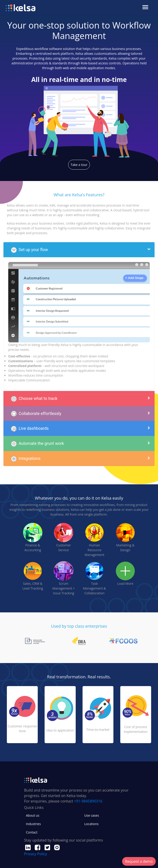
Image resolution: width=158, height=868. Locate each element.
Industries (33, 824)
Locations (91, 824)
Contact (32, 832)
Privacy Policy (36, 854)
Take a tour (79, 165)
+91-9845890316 (88, 801)
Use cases (92, 815)
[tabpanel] (79, 641)
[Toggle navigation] (146, 8)
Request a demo (139, 861)
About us (33, 815)
